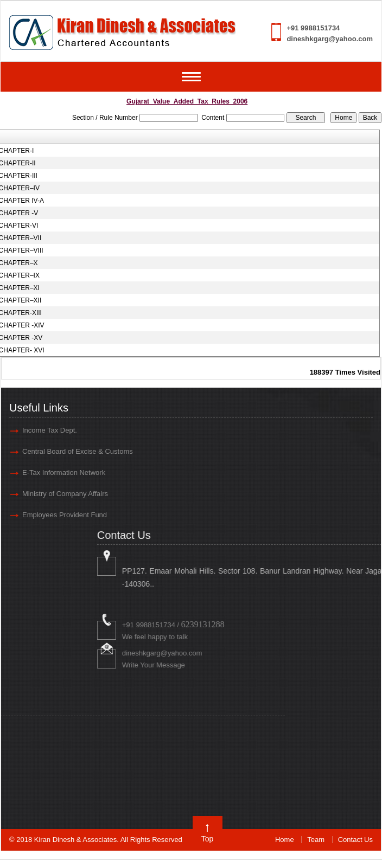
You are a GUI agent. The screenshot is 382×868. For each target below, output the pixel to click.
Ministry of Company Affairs (65, 494)
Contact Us (355, 840)
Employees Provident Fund (65, 515)
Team (316, 840)
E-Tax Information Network (64, 472)
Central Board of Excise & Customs (78, 451)
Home (285, 840)
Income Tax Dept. (50, 430)
